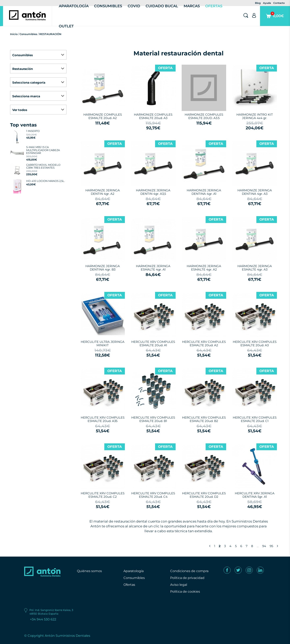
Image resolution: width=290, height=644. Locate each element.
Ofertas (129, 585)
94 (264, 546)
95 (271, 546)
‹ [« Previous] (210, 545)
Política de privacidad (187, 578)
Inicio (14, 34)
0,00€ (275, 19)
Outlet (66, 26)
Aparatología (134, 571)
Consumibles (28, 34)
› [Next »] (277, 545)
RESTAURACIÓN (50, 34)
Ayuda (267, 3)
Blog (258, 3)
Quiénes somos (89, 571)
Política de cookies (185, 592)
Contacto (279, 3)
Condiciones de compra (189, 571)
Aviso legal (179, 585)
